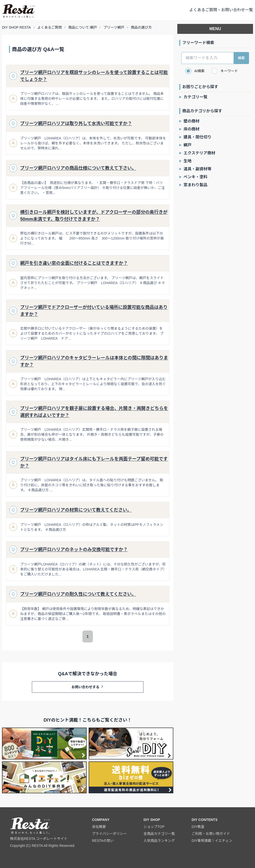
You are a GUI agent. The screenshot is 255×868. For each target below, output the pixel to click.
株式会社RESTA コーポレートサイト (39, 839)
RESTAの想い (103, 841)
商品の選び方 (141, 27)
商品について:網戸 (83, 27)
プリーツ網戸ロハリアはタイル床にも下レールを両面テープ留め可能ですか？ (94, 462)
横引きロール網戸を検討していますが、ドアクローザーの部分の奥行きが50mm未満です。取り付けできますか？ (94, 216)
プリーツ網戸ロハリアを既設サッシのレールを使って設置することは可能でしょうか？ (94, 76)
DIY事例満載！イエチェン (212, 841)
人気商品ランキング (159, 841)
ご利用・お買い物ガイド (211, 834)
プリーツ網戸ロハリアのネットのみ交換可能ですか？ (74, 550)
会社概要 (99, 827)
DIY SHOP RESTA (16, 27)
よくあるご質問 (50, 27)
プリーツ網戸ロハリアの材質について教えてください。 (76, 510)
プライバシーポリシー (109, 834)
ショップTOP (154, 827)
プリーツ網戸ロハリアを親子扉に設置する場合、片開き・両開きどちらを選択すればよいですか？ (94, 412)
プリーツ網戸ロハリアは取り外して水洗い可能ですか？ (76, 124)
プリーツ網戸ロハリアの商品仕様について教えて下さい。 (78, 168)
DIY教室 (198, 827)
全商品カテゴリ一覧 (159, 834)
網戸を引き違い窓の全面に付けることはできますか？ (74, 263)
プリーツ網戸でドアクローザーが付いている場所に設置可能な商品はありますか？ (94, 311)
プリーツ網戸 (114, 27)
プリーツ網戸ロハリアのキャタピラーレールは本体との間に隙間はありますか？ (94, 361)
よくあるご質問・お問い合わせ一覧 (221, 10)
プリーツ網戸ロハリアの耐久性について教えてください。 (78, 594)
